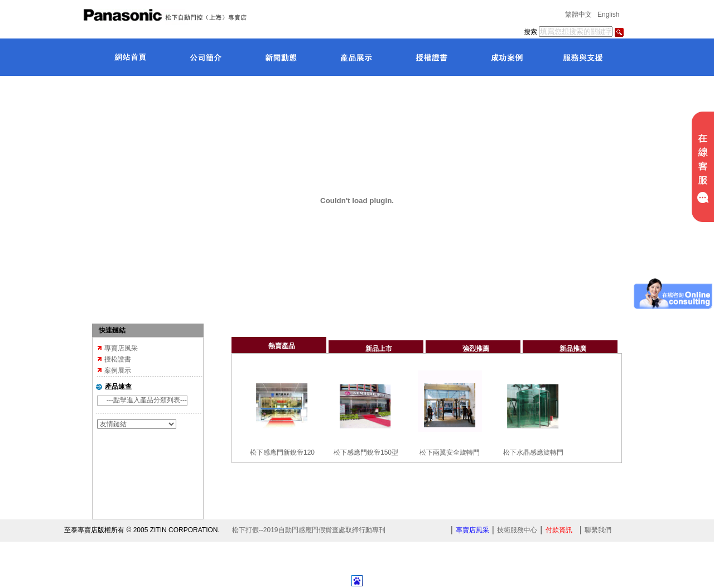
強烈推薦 (476, 349)
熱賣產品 (282, 346)
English (608, 15)
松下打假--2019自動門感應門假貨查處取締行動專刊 (309, 530)
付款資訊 (559, 530)
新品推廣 (573, 349)
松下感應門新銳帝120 (282, 452)
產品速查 (118, 387)
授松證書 (118, 359)
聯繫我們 (598, 530)
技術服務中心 (517, 530)
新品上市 (379, 349)
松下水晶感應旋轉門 (533, 452)
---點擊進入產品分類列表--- (147, 400)
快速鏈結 (112, 330)
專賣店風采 (121, 348)
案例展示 (118, 370)
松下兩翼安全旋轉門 (450, 452)
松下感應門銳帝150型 (366, 452)
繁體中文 (578, 15)
